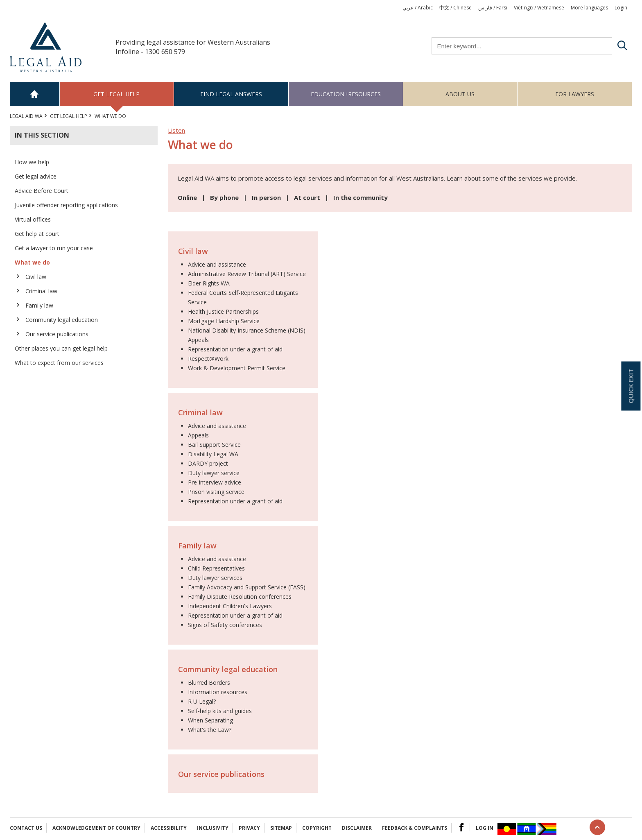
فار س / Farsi (493, 8)
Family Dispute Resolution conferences (240, 597)
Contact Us (26, 828)
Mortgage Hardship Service (224, 321)
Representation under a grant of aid (235, 349)
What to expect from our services (59, 363)
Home (35, 94)
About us (460, 94)
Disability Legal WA (213, 454)
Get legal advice (36, 176)
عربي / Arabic (418, 8)
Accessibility (169, 828)
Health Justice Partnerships (223, 311)
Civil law (36, 277)
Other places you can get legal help (61, 348)
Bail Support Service (214, 445)
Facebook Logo (461, 827)
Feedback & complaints (415, 828)
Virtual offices (33, 219)
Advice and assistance (217, 264)
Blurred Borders (209, 683)
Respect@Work (208, 359)
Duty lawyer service (214, 473)
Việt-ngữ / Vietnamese (539, 8)
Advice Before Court (42, 191)
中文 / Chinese (456, 8)
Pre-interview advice (215, 482)
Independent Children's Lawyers (230, 606)
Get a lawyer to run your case (54, 248)
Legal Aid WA (26, 116)
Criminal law (41, 291)
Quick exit (631, 386)
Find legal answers (231, 94)
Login (621, 8)
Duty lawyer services (215, 578)
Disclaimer (357, 828)
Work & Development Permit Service (237, 368)
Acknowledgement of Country (96, 828)
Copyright (317, 828)
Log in (485, 828)
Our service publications (57, 334)
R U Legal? (202, 701)
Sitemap (281, 828)
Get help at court (37, 234)
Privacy (249, 828)
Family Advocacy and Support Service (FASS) (247, 587)
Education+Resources (346, 94)
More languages (589, 8)
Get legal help (116, 94)
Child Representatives (216, 568)
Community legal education (62, 320)
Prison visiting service (216, 492)
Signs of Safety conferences (225, 625)
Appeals (198, 435)
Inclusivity (213, 828)
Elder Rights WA (209, 283)
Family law (39, 305)
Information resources (218, 692)
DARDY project (208, 463)
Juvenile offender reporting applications (66, 205)
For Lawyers (575, 94)
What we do (32, 262)
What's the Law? (210, 730)
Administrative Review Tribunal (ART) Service (247, 274)
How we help (32, 162)
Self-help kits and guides (220, 711)
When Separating (210, 720)
